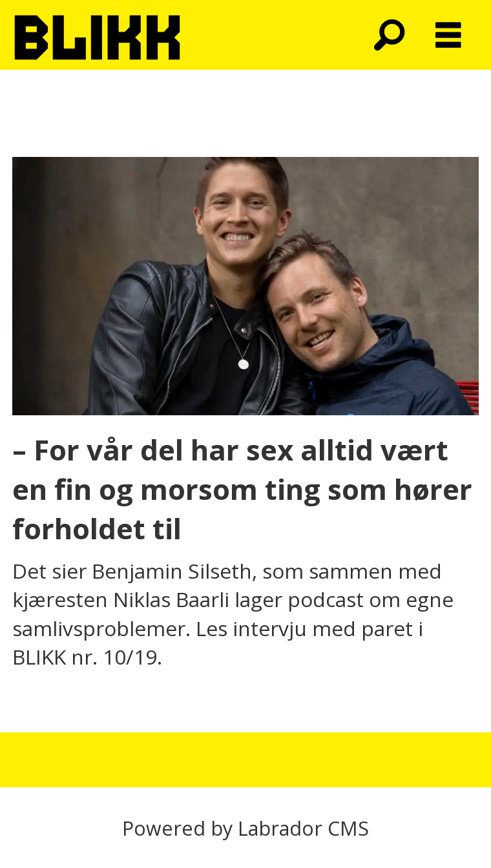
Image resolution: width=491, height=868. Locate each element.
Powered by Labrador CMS (245, 828)
